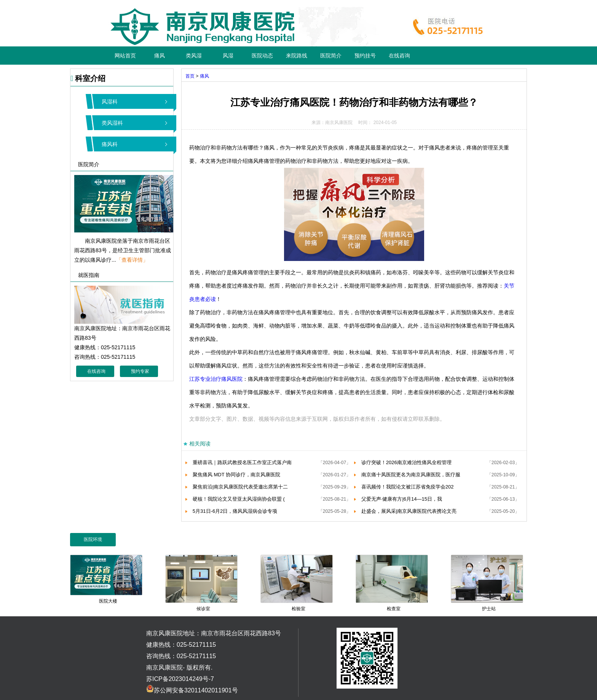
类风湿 (194, 56)
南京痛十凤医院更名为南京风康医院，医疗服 (411, 475)
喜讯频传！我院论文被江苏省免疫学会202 (408, 487)
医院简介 (331, 56)
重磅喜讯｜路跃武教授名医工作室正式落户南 (242, 462)
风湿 (228, 56)
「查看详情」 (132, 260)
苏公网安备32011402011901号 (192, 690)
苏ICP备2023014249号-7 (180, 679)
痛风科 (110, 144)
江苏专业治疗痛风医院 (216, 379)
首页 (190, 76)
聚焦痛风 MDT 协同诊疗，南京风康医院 (236, 475)
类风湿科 (112, 123)
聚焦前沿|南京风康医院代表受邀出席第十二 (240, 487)
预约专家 (140, 371)
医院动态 (262, 56)
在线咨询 (399, 56)
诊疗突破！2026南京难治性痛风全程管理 (406, 462)
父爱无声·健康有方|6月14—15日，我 (402, 499)
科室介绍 (88, 78)
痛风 (160, 56)
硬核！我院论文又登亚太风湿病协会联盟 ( (239, 499)
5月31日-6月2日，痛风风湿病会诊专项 (235, 511)
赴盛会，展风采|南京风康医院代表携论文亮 (409, 511)
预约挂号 (365, 56)
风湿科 (110, 102)
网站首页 (125, 56)
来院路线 (297, 56)
